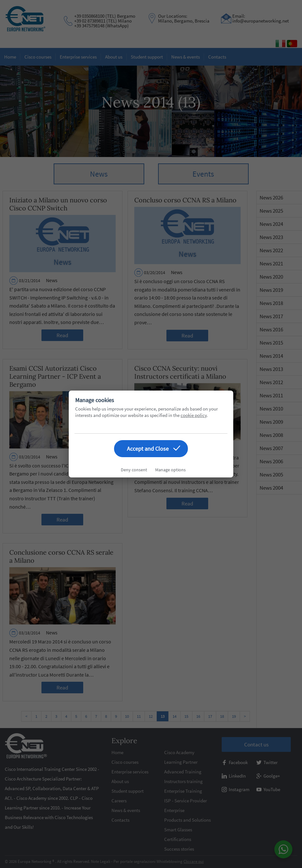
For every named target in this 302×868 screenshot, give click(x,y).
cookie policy (194, 415)
